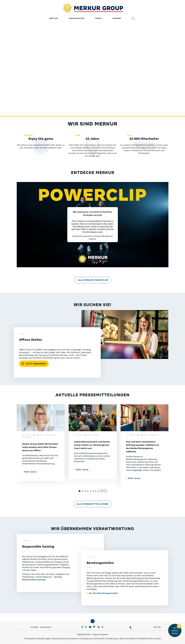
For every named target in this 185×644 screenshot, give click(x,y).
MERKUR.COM (84, 634)
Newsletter (46, 627)
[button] (80, 491)
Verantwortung (77, 18)
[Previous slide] (102, 491)
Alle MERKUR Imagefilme (93, 280)
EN (159, 627)
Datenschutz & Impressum (65, 639)
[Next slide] (105, 491)
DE (155, 627)
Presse (98, 18)
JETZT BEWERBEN (34, 364)
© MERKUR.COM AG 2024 (149, 639)
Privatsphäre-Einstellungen (37, 639)
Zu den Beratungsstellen (104, 593)
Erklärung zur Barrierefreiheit (121, 639)
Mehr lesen (29, 472)
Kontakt (35, 627)
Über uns (54, 18)
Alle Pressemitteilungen (93, 504)
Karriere (117, 18)
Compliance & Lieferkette (93, 639)
